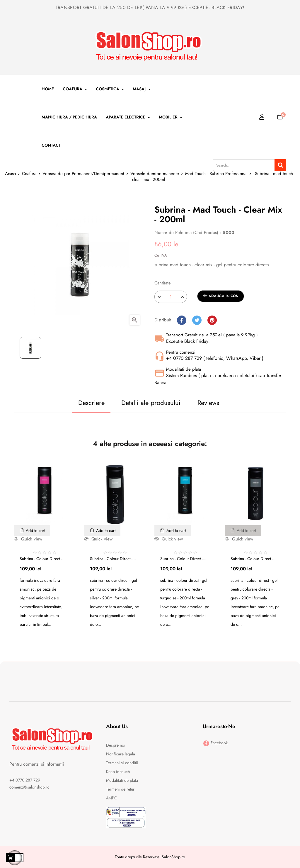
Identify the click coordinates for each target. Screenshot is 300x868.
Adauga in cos (221, 296)
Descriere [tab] (80, 403)
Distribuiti (182, 320)
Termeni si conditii (122, 763)
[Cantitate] (171, 297)
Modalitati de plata (122, 781)
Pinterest (212, 320)
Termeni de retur (120, 790)
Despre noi (116, 746)
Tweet (197, 320)
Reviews (212, 403)
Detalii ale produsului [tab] (147, 403)
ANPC (112, 799)
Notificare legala (121, 755)
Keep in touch (118, 772)
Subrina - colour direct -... (43, 559)
